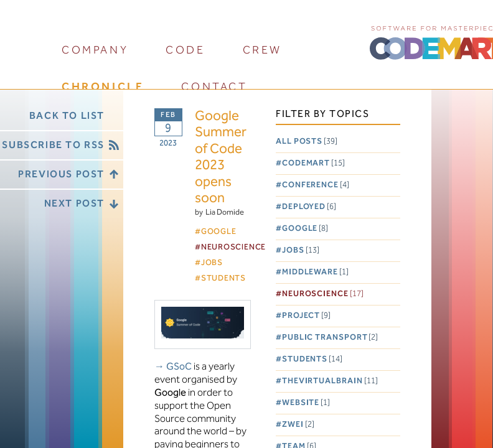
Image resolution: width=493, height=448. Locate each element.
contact (214, 87)
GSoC (179, 367)
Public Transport (330, 338)
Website (306, 403)
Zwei (298, 425)
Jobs (301, 250)
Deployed (309, 207)
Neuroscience (323, 294)
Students (312, 359)
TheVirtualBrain (330, 381)
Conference (316, 185)
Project (306, 316)
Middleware (315, 272)
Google (305, 229)
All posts (307, 142)
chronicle (103, 87)
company (95, 50)
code (185, 50)
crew (262, 50)
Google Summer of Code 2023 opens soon (221, 157)
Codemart (313, 163)
